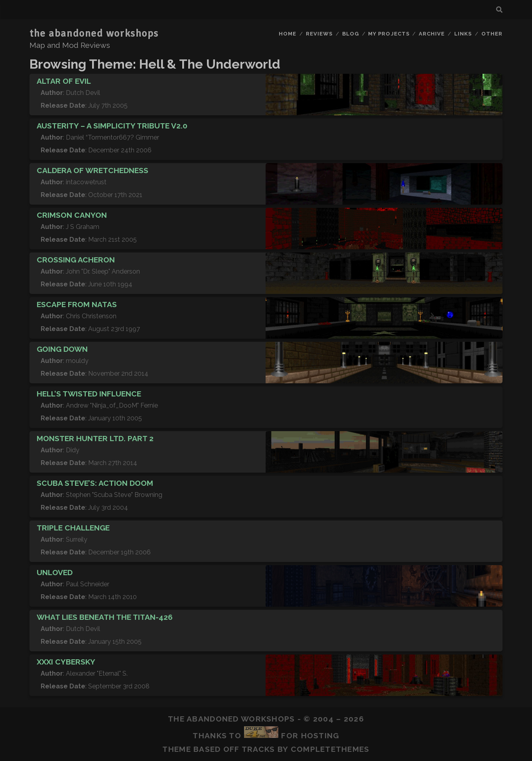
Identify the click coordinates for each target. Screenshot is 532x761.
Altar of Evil (64, 81)
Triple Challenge (73, 528)
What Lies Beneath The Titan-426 (105, 617)
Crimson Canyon (72, 215)
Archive (432, 34)
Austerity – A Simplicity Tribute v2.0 (112, 126)
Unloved (55, 572)
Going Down (62, 349)
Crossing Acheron (76, 260)
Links (463, 34)
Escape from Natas (77, 304)
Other (492, 34)
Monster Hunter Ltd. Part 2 (95, 438)
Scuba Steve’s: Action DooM (95, 483)
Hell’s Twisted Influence (89, 394)
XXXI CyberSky (66, 662)
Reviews (319, 34)
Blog (351, 34)
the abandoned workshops (94, 34)
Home (288, 34)
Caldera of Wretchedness (93, 170)
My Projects (389, 34)
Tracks (258, 749)
